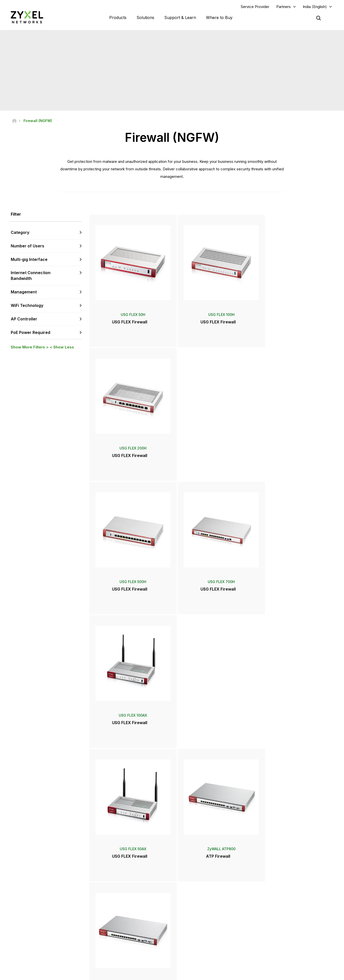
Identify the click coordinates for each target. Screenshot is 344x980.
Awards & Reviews (199, 931)
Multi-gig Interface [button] (29, 259)
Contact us (172, 857)
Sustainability (277, 940)
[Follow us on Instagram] (62, 946)
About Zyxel (276, 931)
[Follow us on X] (50, 946)
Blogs (190, 948)
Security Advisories (118, 928)
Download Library (117, 911)
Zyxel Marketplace (199, 895)
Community (112, 903)
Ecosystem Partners (282, 911)
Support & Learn (180, 18)
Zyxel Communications (284, 956)
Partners (283, 7)
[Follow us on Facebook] (11, 946)
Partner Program (279, 903)
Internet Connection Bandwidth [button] (31, 276)
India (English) (315, 7)
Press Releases (197, 923)
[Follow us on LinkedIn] (38, 946)
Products (118, 18)
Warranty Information (119, 919)
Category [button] (20, 233)
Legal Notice (229, 974)
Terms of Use (258, 974)
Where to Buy (219, 18)
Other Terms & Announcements (127, 936)
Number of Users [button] (27, 246)
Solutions (145, 18)
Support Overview (117, 895)
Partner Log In (277, 895)
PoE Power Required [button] (30, 332)
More (212, 762)
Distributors (194, 903)
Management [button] (24, 292)
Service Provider (255, 7)
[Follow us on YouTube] (25, 946)
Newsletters (194, 940)
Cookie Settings (320, 974)
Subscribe (70, 915)
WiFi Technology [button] (27, 306)
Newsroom (196, 915)
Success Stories (279, 948)
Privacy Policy (288, 974)
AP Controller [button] (24, 319)
